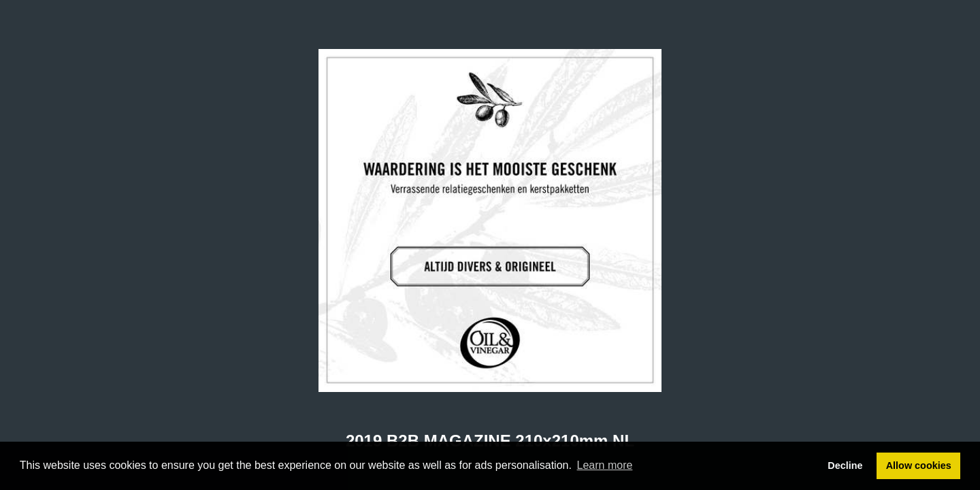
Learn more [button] (605, 465)
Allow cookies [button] (919, 465)
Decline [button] (845, 465)
